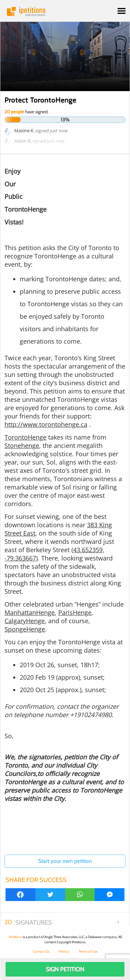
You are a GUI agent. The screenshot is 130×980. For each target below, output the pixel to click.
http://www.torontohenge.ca (46, 424)
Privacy (64, 951)
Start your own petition (65, 861)
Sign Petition (65, 969)
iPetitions (65, 11)
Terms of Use (88, 951)
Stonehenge (22, 445)
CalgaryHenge (25, 621)
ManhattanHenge (30, 612)
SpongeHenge (25, 629)
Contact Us (41, 951)
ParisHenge (75, 612)
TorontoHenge (25, 437)
